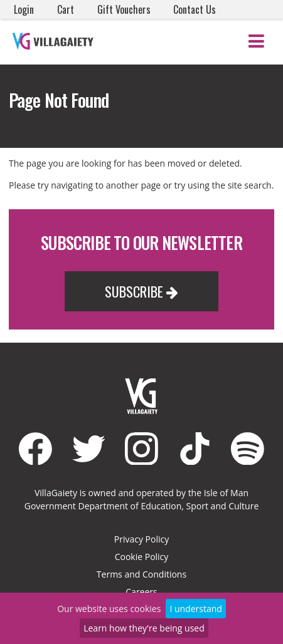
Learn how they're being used (144, 628)
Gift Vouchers (124, 9)
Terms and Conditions (141, 574)
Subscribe (141, 291)
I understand (195, 609)
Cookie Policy (142, 557)
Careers (141, 592)
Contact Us (195, 9)
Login (24, 9)
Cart (66, 9)
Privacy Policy (141, 539)
